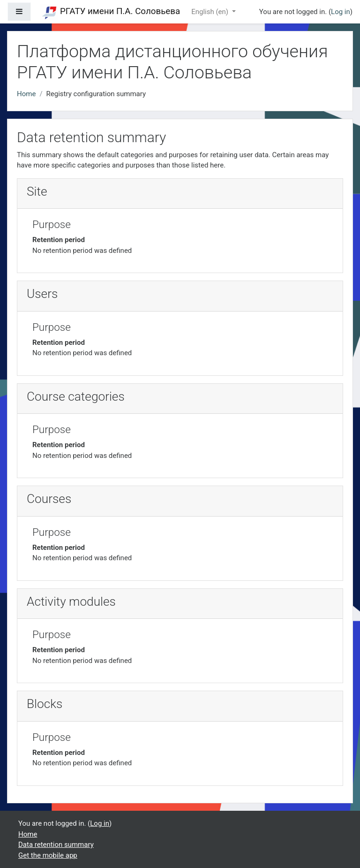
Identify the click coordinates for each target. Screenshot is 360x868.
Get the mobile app (48, 855)
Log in (341, 12)
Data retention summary (56, 845)
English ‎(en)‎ (211, 12)
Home (26, 94)
